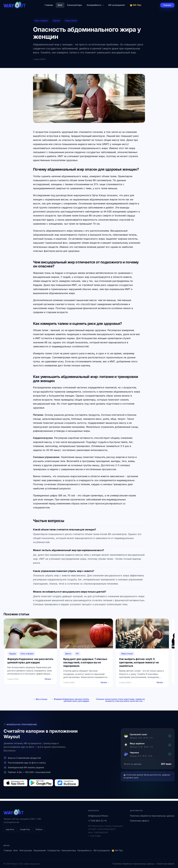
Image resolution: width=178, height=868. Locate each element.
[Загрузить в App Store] (15, 785)
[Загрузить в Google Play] (41, 785)
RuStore (39, 829)
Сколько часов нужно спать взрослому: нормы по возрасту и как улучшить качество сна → (129, 701)
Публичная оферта (139, 821)
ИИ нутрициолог (117, 5)
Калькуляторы (75, 5)
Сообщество (54, 850)
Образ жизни (71, 21)
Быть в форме (41, 21)
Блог (60, 5)
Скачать (167, 5)
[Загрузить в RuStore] (67, 785)
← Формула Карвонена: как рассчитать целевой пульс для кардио (95, 701)
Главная (49, 5)
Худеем (56, 21)
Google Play (25, 829)
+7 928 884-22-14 (97, 821)
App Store (10, 829)
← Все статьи (40, 699)
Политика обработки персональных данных (152, 816)
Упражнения (40, 850)
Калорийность (95, 5)
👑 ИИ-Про (136, 5)
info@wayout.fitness (98, 816)
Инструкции (26, 850)
